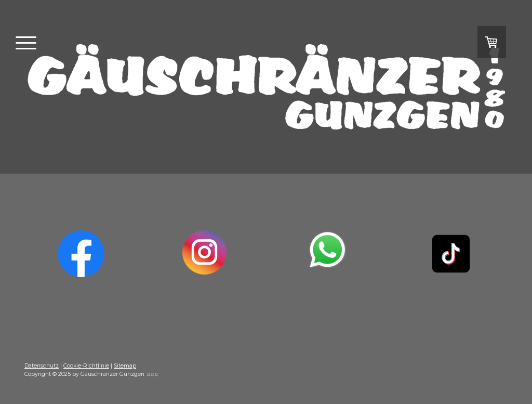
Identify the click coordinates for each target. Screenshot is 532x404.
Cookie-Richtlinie (86, 366)
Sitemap (125, 366)
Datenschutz (42, 366)
